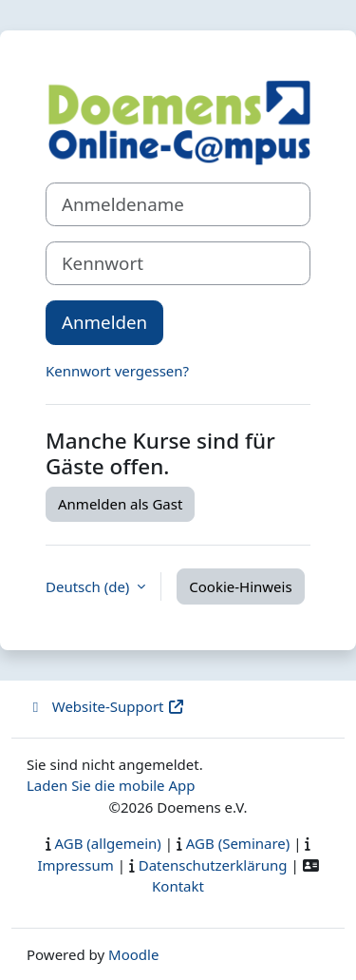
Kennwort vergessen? (117, 371)
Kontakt (178, 886)
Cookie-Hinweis (240, 586)
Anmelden (104, 322)
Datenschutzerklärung (213, 865)
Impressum (75, 865)
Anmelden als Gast (120, 504)
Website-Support (106, 706)
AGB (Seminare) (238, 843)
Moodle (133, 954)
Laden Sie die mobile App (111, 785)
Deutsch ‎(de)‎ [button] (89, 586)
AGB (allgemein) (108, 843)
